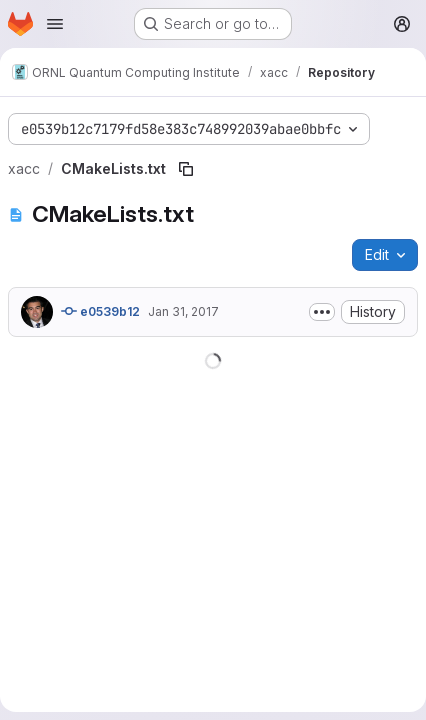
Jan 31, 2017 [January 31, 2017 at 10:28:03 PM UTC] (183, 311)
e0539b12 (100, 311)
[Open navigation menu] (55, 24)
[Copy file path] (186, 169)
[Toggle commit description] (322, 312)
